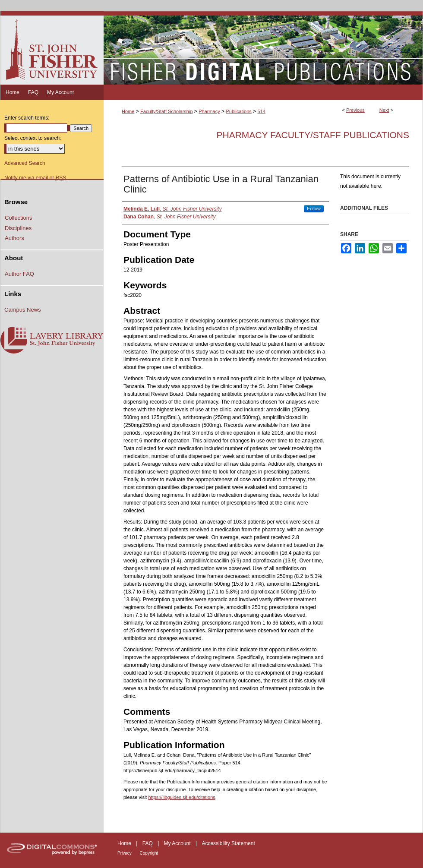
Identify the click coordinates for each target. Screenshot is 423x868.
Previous (355, 110)
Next (384, 110)
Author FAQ (19, 274)
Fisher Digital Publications (263, 48)
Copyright (149, 853)
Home (128, 111)
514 (261, 111)
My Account (178, 843)
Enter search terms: (27, 118)
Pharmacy (209, 111)
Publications (238, 111)
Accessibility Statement (228, 843)
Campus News (23, 310)
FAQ (148, 843)
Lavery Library (52, 341)
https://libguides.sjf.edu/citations (182, 797)
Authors (14, 238)
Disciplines (18, 228)
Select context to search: (33, 138)
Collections (19, 218)
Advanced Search (25, 163)
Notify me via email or (35, 178)
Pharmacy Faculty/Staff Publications (313, 135)
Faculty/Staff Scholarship (166, 111)
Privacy (125, 853)
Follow (314, 208)
